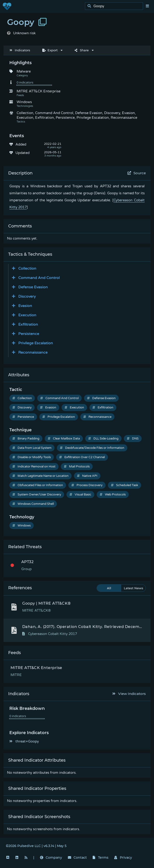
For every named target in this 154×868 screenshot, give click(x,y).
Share (82, 50)
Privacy (123, 858)
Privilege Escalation (59, 417)
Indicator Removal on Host (34, 467)
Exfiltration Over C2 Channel (82, 457)
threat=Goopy (24, 741)
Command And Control (59, 398)
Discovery (22, 408)
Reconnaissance (97, 417)
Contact (77, 858)
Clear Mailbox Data (64, 439)
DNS (133, 439)
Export (50, 50)
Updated (22, 153)
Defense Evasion (101, 398)
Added (21, 144)
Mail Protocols (77, 467)
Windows (22, 526)
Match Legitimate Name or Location (40, 476)
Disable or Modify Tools (32, 457)
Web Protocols (113, 495)
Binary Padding (26, 439)
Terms (101, 858)
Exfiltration (103, 408)
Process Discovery (87, 485)
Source (137, 173)
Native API (87, 476)
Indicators (20, 50)
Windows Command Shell (33, 504)
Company (51, 858)
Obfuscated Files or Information (38, 485)
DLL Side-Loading (103, 439)
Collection (22, 398)
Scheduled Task (125, 485)
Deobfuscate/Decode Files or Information (92, 448)
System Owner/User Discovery (37, 495)
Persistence (23, 417)
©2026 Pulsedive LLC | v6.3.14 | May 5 (36, 846)
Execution (74, 408)
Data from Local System (32, 448)
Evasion (48, 408)
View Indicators (129, 694)
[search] (115, 6)
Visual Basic (80, 495)
